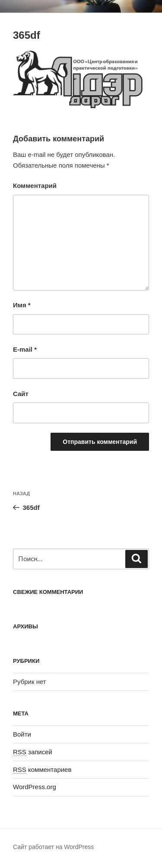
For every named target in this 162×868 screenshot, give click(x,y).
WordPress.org (35, 787)
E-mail (25, 349)
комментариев (42, 770)
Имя (22, 305)
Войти (22, 734)
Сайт (21, 394)
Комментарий (35, 186)
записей (33, 752)
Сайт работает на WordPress (53, 847)
